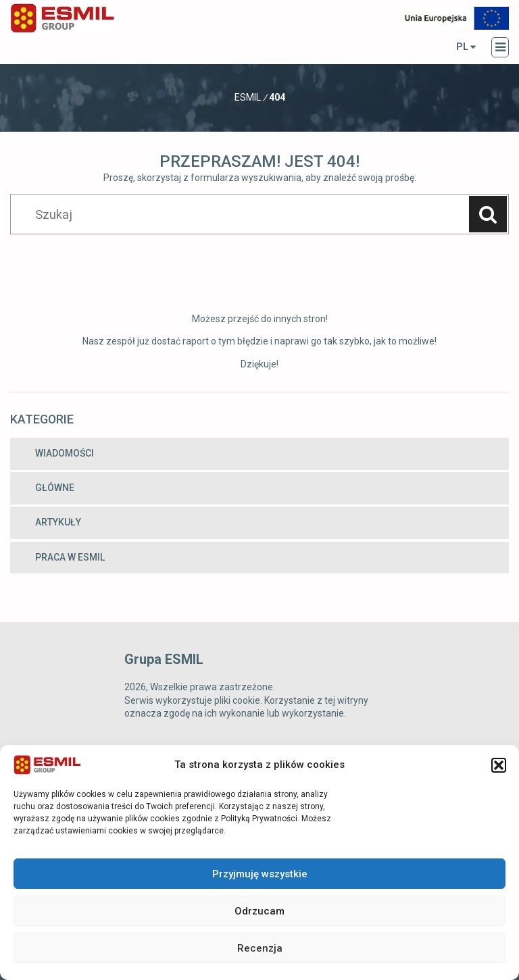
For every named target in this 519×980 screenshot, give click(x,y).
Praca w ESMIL (70, 557)
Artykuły (58, 522)
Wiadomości (65, 453)
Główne (55, 488)
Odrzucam (259, 911)
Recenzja (260, 948)
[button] (499, 765)
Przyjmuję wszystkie (260, 874)
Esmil (248, 97)
